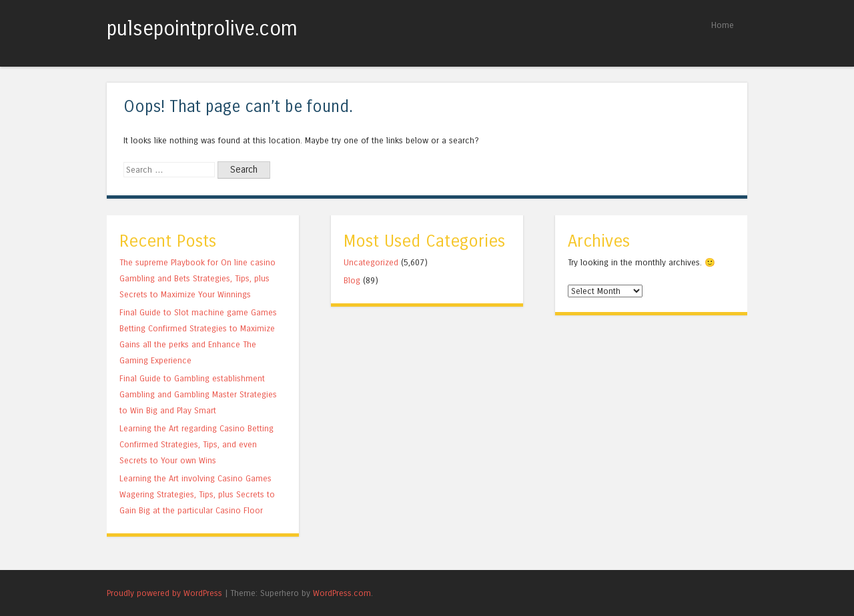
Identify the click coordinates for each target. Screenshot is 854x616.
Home (723, 25)
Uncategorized (371, 262)
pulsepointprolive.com (202, 29)
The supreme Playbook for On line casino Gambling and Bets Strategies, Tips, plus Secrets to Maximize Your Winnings (197, 278)
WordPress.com (342, 593)
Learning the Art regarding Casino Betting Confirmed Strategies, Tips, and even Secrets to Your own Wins (196, 444)
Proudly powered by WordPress (164, 593)
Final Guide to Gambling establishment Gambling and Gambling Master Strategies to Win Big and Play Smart (198, 394)
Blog (352, 280)
